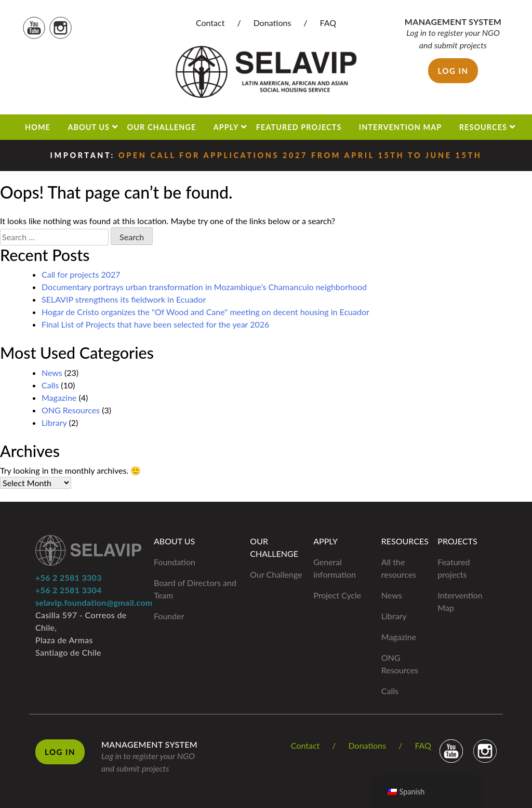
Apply (226, 127)
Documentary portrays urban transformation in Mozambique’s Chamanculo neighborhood (204, 287)
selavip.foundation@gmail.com (94, 602)
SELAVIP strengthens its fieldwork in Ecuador (124, 299)
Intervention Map (400, 127)
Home (38, 127)
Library (54, 422)
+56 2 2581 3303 (69, 577)
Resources (483, 127)
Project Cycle (337, 595)
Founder (169, 616)
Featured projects (299, 127)
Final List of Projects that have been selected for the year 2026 (155, 324)
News (52, 373)
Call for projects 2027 (81, 274)
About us (89, 127)
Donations (272, 23)
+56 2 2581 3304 (69, 590)
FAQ (328, 23)
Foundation (175, 562)
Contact (210, 23)
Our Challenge (162, 127)
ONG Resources (71, 410)
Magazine (59, 398)
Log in (453, 71)
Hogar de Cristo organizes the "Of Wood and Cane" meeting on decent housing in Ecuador (205, 312)
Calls (50, 385)
